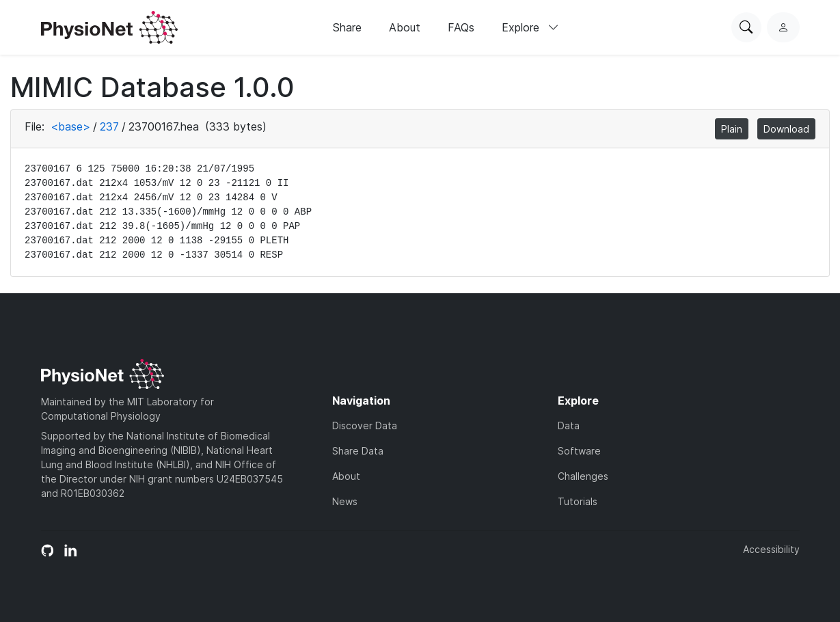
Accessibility (771, 549)
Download (786, 129)
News (345, 501)
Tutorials (578, 501)
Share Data (358, 451)
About (405, 27)
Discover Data (365, 425)
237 (109, 126)
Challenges (583, 476)
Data (569, 425)
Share (347, 27)
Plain (732, 129)
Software (579, 451)
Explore (530, 27)
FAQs (461, 27)
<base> (70, 126)
